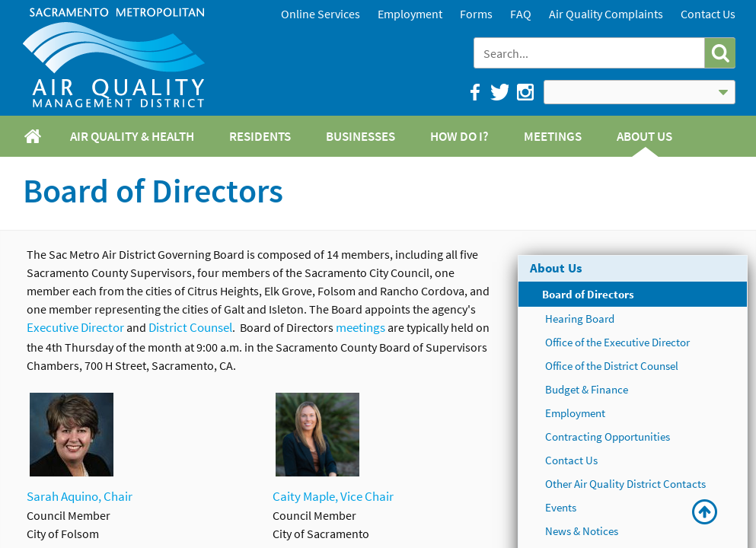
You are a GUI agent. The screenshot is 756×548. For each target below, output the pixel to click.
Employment (410, 14)
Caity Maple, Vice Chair (333, 496)
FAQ (521, 14)
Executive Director (75, 327)
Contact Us (708, 14)
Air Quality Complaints (606, 14)
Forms (476, 14)
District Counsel (190, 327)
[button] (720, 53)
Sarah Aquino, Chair (80, 496)
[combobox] (590, 53)
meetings (360, 327)
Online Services (321, 14)
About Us (556, 268)
